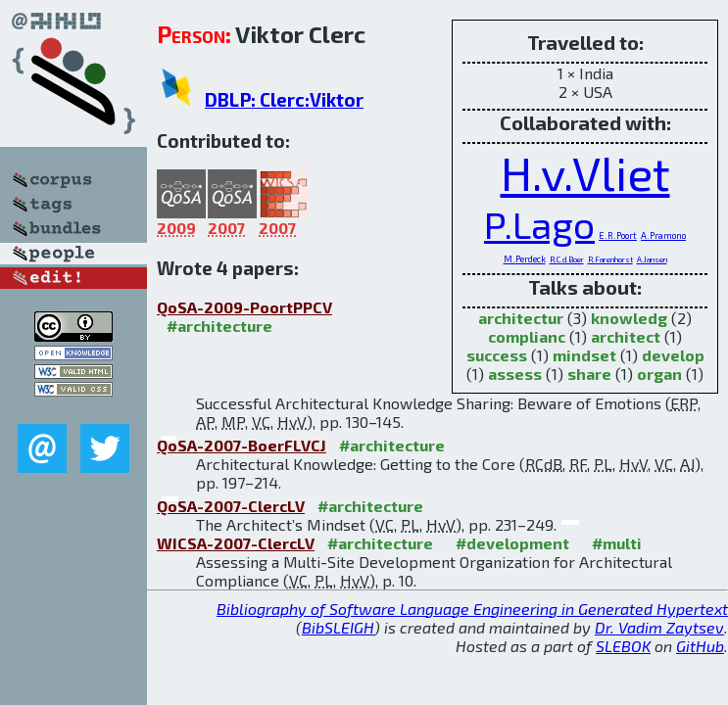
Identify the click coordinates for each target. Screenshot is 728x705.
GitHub (700, 646)
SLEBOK (623, 646)
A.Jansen (652, 259)
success (497, 355)
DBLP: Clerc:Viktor (284, 99)
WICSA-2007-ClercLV (236, 543)
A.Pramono (663, 235)
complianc (527, 336)
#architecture (219, 326)
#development (512, 543)
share (589, 374)
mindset (584, 355)
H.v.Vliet (585, 172)
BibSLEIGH (338, 627)
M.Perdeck (525, 259)
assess (515, 374)
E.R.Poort (618, 235)
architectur (521, 318)
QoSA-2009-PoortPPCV (244, 307)
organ (659, 374)
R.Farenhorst (610, 259)
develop (673, 355)
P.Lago (539, 224)
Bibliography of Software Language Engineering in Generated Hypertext (472, 609)
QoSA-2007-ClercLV (231, 506)
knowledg (629, 318)
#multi (617, 543)
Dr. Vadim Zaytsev (659, 627)
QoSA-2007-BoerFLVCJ (242, 445)
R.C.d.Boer (567, 259)
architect (626, 336)
